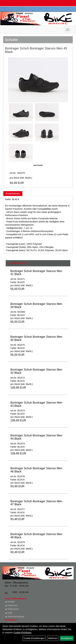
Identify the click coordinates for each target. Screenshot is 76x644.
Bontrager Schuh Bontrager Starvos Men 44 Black (36, 437)
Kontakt (11, 602)
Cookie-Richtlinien (22, 633)
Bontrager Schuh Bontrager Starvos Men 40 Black (36, 338)
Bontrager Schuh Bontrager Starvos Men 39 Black (36, 305)
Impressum (13, 605)
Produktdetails (13, 194)
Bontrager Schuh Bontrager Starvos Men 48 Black (36, 536)
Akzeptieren (67, 638)
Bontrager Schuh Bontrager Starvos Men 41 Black (36, 273)
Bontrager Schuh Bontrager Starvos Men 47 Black (36, 503)
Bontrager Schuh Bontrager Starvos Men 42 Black (36, 371)
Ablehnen (53, 638)
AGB (10, 613)
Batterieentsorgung (16, 617)
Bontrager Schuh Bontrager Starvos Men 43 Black (36, 404)
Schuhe (11, 40)
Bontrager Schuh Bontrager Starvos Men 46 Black (36, 470)
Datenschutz (13, 609)
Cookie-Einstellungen (34, 638)
